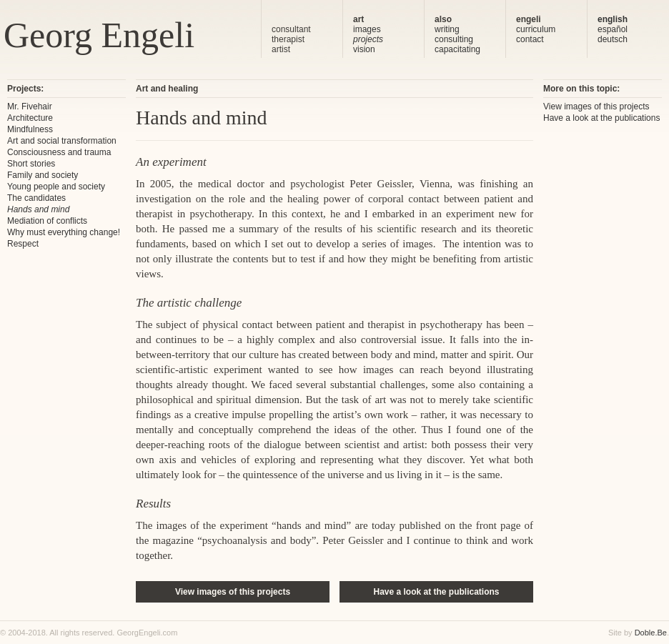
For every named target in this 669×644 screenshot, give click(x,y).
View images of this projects (233, 592)
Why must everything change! (64, 232)
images (367, 29)
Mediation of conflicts (47, 221)
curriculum (536, 29)
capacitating (457, 49)
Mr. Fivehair (30, 106)
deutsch (613, 39)
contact (530, 39)
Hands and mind (38, 209)
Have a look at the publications (436, 592)
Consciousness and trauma (59, 152)
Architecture (30, 118)
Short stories (31, 164)
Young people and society (56, 187)
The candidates (36, 198)
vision (364, 49)
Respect (23, 244)
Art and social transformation (62, 141)
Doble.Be (651, 633)
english (613, 19)
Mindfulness (30, 129)
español (613, 29)
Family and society (43, 175)
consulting (454, 39)
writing (447, 29)
